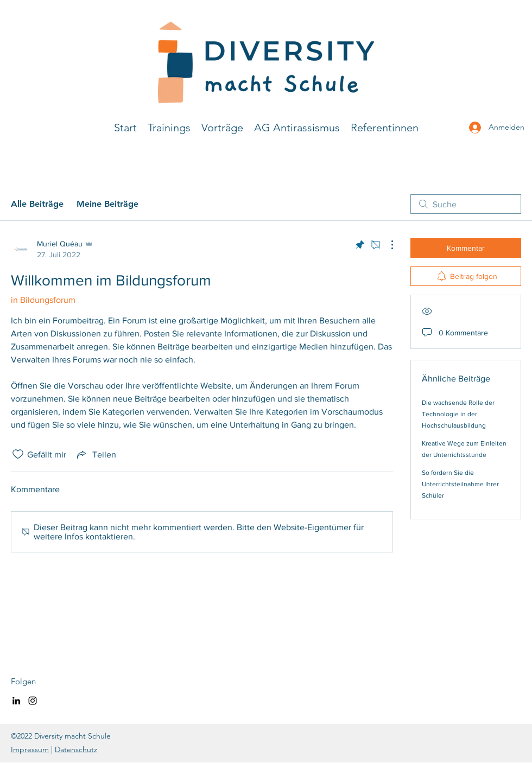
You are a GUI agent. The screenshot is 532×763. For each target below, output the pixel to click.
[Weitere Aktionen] (387, 245)
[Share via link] (96, 454)
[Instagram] (33, 701)
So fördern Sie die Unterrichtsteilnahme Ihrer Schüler (460, 484)
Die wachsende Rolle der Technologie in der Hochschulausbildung (458, 414)
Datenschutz (76, 749)
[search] (466, 204)
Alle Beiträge (37, 204)
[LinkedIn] (16, 701)
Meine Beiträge (107, 204)
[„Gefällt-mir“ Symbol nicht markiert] (18, 454)
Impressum (30, 749)
